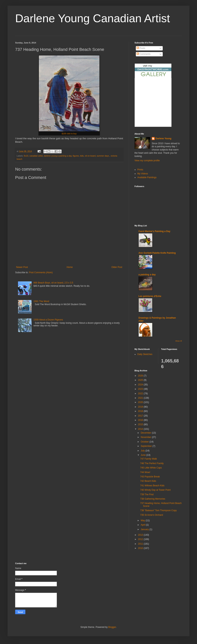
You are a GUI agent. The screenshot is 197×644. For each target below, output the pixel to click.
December (146, 433)
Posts (141, 48)
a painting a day (147, 275)
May (143, 520)
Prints (140, 170)
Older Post (117, 267)
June (143, 455)
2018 (141, 411)
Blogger (112, 627)
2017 (141, 416)
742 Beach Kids (148, 481)
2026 (141, 376)
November (146, 437)
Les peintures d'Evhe (150, 296)
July (143, 451)
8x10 (26, 156)
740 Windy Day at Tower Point (155, 490)
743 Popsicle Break (150, 477)
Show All (179, 341)
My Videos (143, 174)
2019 (141, 407)
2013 (141, 535)
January (145, 529)
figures (76, 156)
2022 (141, 394)
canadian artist (36, 156)
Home (70, 267)
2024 (141, 385)
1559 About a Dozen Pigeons (48, 320)
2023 (141, 389)
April (143, 525)
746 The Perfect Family (152, 463)
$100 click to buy (69, 134)
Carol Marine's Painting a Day (154, 231)
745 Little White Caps (151, 468)
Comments (143, 54)
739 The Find (147, 494)
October (145, 442)
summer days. (103, 156)
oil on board (90, 156)
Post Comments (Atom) (41, 272)
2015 (141, 424)
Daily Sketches (145, 354)
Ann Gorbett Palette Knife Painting (157, 253)
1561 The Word (41, 301)
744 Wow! (145, 472)
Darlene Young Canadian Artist (93, 18)
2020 (141, 402)
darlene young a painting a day (58, 156)
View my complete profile (147, 161)
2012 (141, 539)
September (147, 446)
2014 (141, 429)
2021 (141, 398)
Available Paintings (147, 177)
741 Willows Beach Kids (152, 486)
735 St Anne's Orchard (152, 515)
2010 (141, 548)
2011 (141, 544)
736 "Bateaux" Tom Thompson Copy (158, 510)
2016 (141, 420)
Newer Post (22, 267)
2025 (141, 380)
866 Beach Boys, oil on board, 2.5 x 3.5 (53, 283)
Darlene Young (163, 139)
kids (82, 156)
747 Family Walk (149, 459)
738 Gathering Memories (153, 499)
